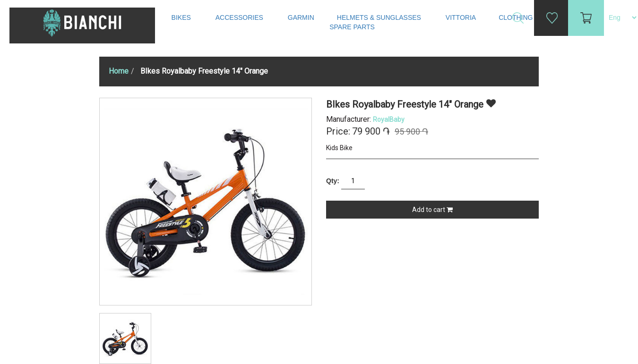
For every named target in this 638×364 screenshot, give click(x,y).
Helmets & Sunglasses (380, 17)
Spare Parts (353, 27)
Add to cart (432, 210)
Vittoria (461, 17)
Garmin (301, 17)
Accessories (240, 17)
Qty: (333, 181)
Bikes (182, 17)
